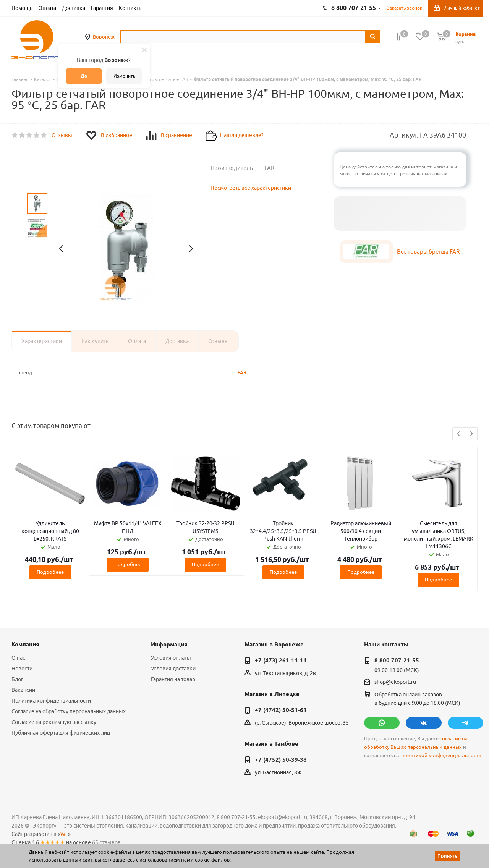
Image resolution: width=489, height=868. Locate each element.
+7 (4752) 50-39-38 (281, 760)
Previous (459, 434)
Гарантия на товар (173, 679)
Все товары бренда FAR (428, 252)
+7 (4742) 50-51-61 (281, 710)
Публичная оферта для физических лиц (61, 733)
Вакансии (23, 690)
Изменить (124, 76)
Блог (17, 679)
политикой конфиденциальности (441, 755)
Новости (22, 669)
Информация (169, 645)
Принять (448, 856)
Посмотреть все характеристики (251, 188)
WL (64, 834)
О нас (18, 658)
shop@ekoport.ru (395, 682)
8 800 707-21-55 (397, 661)
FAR (242, 372)
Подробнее (50, 572)
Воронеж (104, 37)
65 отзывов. (107, 842)
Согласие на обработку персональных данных (69, 711)
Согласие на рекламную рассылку (54, 722)
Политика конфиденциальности (51, 701)
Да (84, 76)
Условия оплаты (171, 658)
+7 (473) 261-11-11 (281, 661)
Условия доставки (173, 669)
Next (471, 434)
